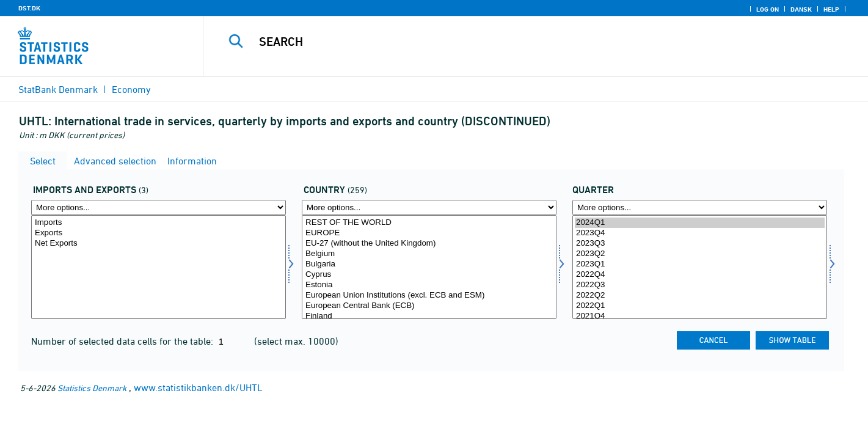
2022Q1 (700, 306)
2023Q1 (700, 264)
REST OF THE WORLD (429, 223)
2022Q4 (700, 275)
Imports (159, 223)
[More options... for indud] (159, 207)
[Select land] (429, 267)
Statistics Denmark (92, 388)
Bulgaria (429, 264)
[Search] (516, 42)
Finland (429, 316)
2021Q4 (700, 316)
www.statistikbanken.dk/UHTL (198, 387)
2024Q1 (700, 223)
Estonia (429, 285)
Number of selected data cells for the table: (123, 341)
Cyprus (429, 275)
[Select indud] (159, 267)
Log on (768, 9)
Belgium (429, 254)
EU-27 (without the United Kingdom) (429, 244)
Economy (131, 89)
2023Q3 (700, 244)
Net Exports (159, 244)
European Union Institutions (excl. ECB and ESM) (429, 295)
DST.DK (29, 8)
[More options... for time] (700, 207)
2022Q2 (700, 295)
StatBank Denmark (58, 89)
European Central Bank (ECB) (429, 306)
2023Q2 (700, 254)
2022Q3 (700, 285)
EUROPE (429, 233)
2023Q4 (700, 233)
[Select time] (700, 267)
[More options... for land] (429, 207)
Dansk (801, 9)
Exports (159, 233)
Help (831, 9)
